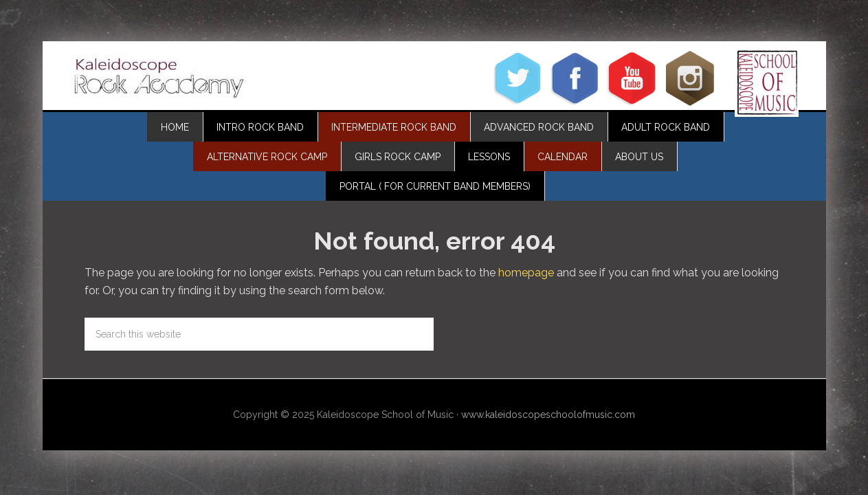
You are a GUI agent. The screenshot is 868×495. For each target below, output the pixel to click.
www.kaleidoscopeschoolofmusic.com (548, 415)
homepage (526, 273)
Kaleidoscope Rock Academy (159, 79)
